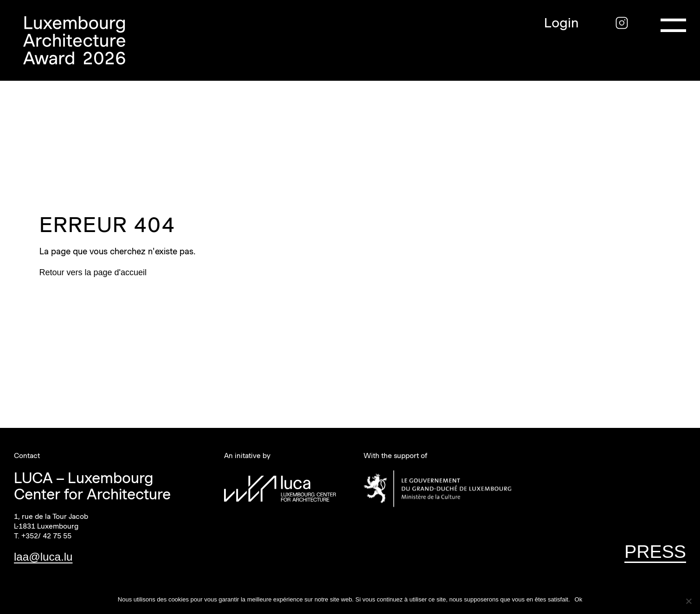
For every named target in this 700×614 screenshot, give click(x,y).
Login (561, 23)
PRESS (655, 551)
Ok (579, 599)
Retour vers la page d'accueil (93, 272)
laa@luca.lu (43, 557)
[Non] (688, 601)
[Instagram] (622, 23)
